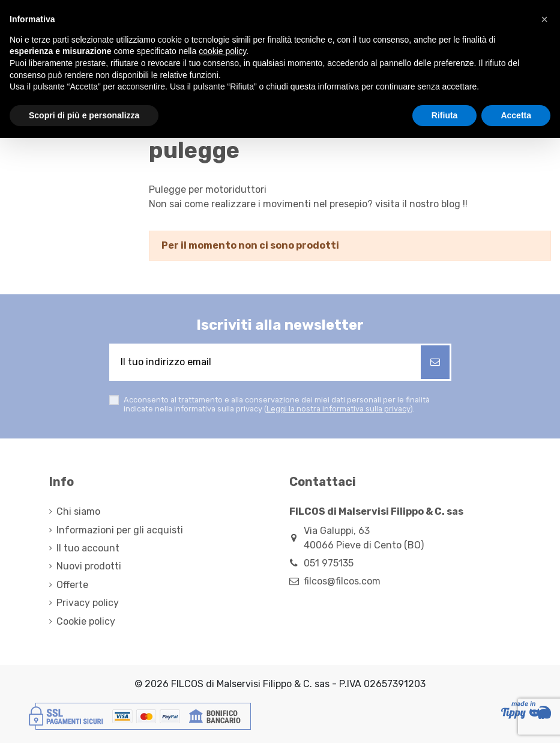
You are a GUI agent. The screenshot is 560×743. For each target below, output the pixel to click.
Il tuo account (88, 548)
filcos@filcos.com (342, 581)
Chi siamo (78, 511)
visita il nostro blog (418, 204)
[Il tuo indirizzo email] (266, 362)
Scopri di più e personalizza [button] (84, 115)
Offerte (72, 585)
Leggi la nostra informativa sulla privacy (338, 409)
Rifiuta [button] (445, 115)
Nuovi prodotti (89, 566)
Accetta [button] (516, 115)
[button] (544, 19)
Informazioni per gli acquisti (120, 530)
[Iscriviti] (435, 362)
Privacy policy (88, 603)
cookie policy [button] (222, 51)
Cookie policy (86, 621)
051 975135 (329, 563)
